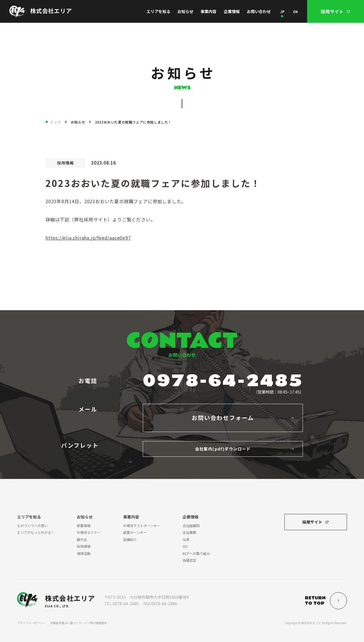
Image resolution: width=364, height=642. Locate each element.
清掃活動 (84, 553)
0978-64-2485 (223, 381)
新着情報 (84, 525)
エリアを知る (158, 11)
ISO (185, 546)
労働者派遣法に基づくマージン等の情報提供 (78, 623)
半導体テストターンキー (142, 525)
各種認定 (189, 560)
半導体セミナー (89, 532)
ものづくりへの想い (32, 525)
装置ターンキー (135, 532)
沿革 (186, 539)
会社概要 (189, 532)
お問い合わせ (259, 11)
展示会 (82, 539)
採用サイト (312, 522)
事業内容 (208, 11)
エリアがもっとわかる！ (36, 532)
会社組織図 (191, 525)
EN (295, 12)
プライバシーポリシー (31, 623)
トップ (55, 122)
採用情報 (84, 546)
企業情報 (232, 11)
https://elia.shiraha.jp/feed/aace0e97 (88, 238)
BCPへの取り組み (196, 553)
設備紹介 (130, 539)
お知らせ (185, 11)
